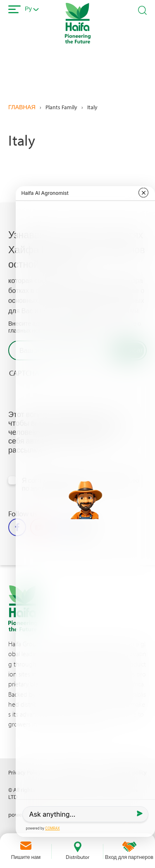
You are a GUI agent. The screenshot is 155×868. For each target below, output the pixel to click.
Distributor (77, 857)
